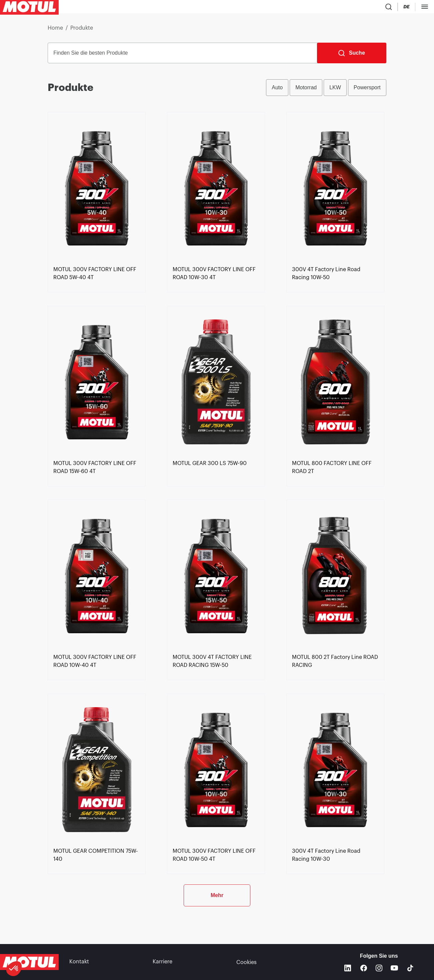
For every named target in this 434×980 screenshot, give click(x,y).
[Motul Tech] (416, 8)
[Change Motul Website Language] (390, 8)
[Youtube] (394, 968)
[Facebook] (364, 968)
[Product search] (352, 8)
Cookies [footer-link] (246, 962)
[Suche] (352, 56)
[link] (198, 8)
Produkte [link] (82, 31)
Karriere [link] (162, 962)
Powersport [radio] (367, 90)
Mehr (217, 920)
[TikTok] (410, 968)
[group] (326, 90)
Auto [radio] (277, 90)
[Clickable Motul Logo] (29, 8)
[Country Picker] (371, 8)
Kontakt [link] (79, 962)
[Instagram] (379, 968)
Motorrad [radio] (306, 90)
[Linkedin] (348, 968)
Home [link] (55, 31)
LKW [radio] (335, 90)
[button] (14, 969)
